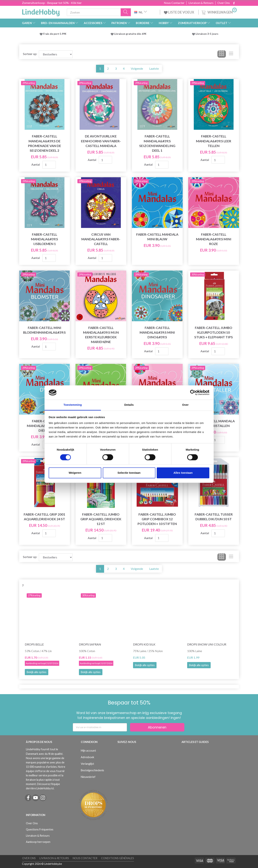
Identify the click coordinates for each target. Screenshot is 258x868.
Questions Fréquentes (40, 829)
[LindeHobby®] (41, 11)
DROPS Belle (34, 644)
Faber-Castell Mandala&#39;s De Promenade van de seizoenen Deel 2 (45, 143)
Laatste (154, 68)
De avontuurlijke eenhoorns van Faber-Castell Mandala (101, 141)
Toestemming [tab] (73, 405)
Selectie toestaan (129, 473)
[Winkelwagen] (219, 12)
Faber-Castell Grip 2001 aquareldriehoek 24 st (44, 517)
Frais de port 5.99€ (55, 34)
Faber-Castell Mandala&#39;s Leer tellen (214, 141)
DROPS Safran (90, 644)
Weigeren (75, 473)
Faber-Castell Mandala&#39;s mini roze (214, 239)
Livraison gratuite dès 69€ (131, 34)
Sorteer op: (30, 54)
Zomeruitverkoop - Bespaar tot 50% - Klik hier (52, 3)
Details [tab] (129, 405)
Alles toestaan (183, 473)
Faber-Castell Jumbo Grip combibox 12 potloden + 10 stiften (157, 519)
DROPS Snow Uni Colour (207, 644)
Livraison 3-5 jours (207, 34)
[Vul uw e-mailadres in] (100, 727)
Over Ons (224, 3)
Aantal (36, 164)
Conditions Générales (118, 858)
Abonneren (157, 727)
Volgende (137, 68)
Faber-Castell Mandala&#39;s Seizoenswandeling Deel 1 (157, 143)
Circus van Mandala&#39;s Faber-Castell (101, 239)
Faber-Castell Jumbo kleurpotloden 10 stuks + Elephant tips (214, 332)
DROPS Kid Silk (144, 644)
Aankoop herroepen (38, 842)
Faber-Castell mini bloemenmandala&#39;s (44, 330)
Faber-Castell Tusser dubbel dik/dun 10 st (214, 517)
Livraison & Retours (201, 3)
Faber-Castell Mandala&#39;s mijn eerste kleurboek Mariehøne (101, 335)
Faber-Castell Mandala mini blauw (157, 237)
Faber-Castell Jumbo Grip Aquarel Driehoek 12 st (101, 519)
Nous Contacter (174, 3)
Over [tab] (185, 405)
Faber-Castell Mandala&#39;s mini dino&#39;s (157, 332)
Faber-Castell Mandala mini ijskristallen (214, 423)
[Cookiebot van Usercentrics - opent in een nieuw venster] (193, 392)
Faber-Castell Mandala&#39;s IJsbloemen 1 (45, 239)
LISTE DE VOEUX (179, 12)
